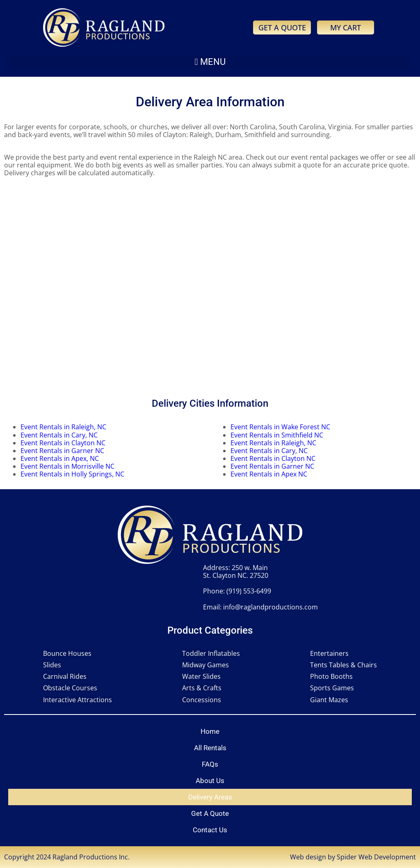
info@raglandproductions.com (270, 607)
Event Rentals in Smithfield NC (277, 435)
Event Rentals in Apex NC (269, 474)
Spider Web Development (376, 857)
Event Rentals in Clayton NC (63, 443)
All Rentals (210, 748)
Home (210, 731)
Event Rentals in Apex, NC (60, 458)
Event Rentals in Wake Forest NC (280, 427)
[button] (210, 62)
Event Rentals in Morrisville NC (67, 466)
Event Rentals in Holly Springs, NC (72, 474)
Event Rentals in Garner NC (62, 451)
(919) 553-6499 (249, 591)
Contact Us (210, 830)
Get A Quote (210, 813)
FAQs (210, 764)
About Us (210, 781)
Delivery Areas (210, 797)
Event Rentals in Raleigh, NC (63, 427)
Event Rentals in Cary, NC (59, 435)
